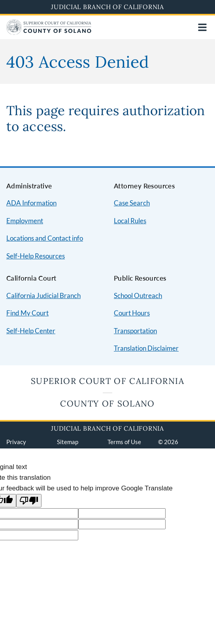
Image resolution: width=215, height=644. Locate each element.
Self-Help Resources (36, 256)
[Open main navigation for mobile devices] (202, 27)
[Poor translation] (29, 501)
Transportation (135, 331)
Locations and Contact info (45, 238)
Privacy (16, 442)
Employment (25, 221)
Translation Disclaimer (146, 348)
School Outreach (138, 295)
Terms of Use (124, 442)
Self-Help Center (31, 331)
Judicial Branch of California (107, 7)
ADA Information (31, 203)
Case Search (132, 203)
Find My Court (27, 313)
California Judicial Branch (43, 295)
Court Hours (132, 313)
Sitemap (68, 442)
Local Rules (130, 221)
